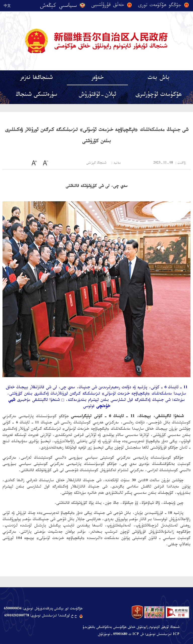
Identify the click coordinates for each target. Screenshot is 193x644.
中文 (7, 6)
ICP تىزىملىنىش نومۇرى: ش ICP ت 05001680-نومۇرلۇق (139, 635)
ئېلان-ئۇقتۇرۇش (97, 95)
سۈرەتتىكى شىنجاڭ (36, 95)
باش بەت (159, 79)
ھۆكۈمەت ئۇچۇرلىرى (159, 95)
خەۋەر (98, 79)
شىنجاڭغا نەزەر (36, 79)
